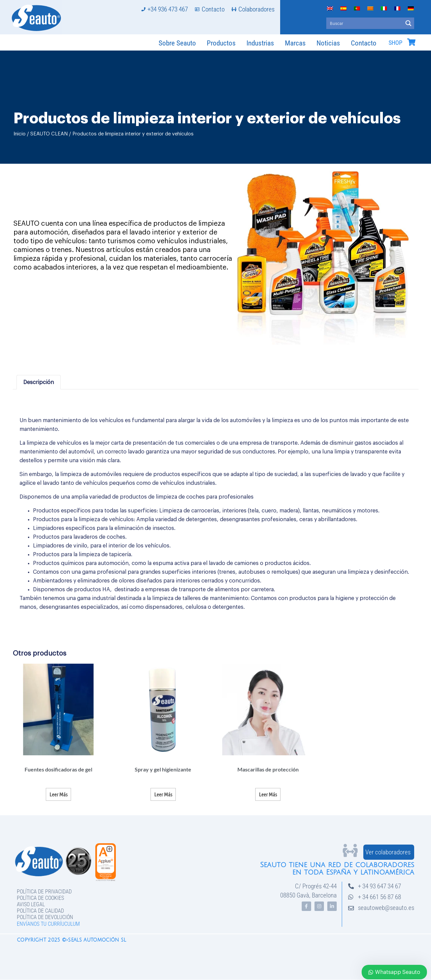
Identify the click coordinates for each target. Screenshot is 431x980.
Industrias (260, 43)
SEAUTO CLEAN (49, 134)
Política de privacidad (44, 892)
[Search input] (365, 23)
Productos (221, 43)
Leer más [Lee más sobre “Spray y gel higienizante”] (163, 794)
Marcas (295, 43)
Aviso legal (31, 904)
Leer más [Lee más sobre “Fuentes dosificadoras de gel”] (58, 794)
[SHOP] (411, 42)
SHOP (395, 43)
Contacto (364, 43)
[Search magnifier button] (408, 23)
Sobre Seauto (177, 43)
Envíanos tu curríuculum (48, 924)
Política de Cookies (40, 898)
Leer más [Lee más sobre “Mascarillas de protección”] (268, 794)
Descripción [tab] (39, 382)
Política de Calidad (40, 911)
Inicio (20, 134)
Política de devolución (45, 917)
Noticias (328, 43)
